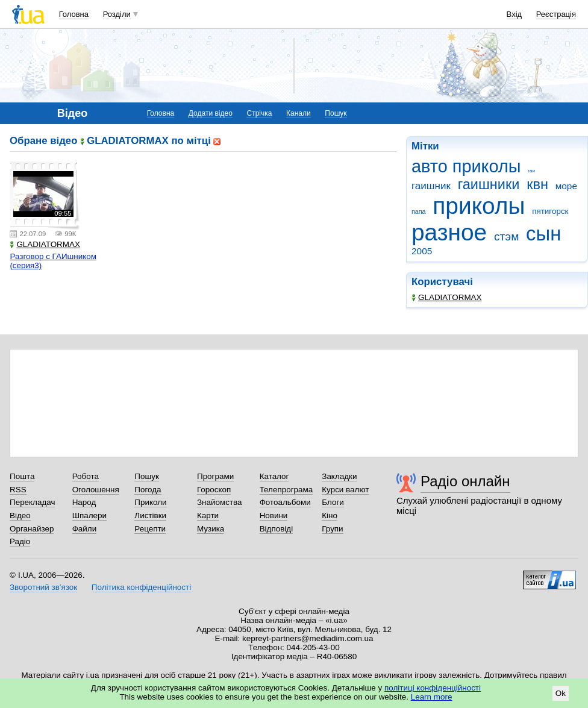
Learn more (432, 697)
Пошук (336, 113)
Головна (74, 14)
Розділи (117, 14)
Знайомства (220, 502)
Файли (85, 529)
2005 (422, 251)
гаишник (431, 186)
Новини (274, 515)
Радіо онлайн (465, 481)
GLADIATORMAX (447, 297)
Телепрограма (286, 490)
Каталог (274, 476)
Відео (20, 515)
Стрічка (259, 113)
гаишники (489, 184)
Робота (86, 476)
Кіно (330, 515)
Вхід (514, 14)
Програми (215, 476)
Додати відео (211, 113)
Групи (332, 529)
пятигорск (550, 211)
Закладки (339, 476)
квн (537, 184)
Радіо (20, 541)
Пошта (22, 476)
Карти (208, 515)
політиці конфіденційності (433, 688)
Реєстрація (556, 14)
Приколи (150, 502)
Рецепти (150, 529)
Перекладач (32, 502)
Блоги (333, 502)
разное (449, 232)
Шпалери (89, 515)
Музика (211, 529)
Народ (84, 502)
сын (543, 233)
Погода (148, 490)
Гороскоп (214, 490)
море (566, 186)
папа (419, 211)
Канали (299, 113)
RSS (18, 490)
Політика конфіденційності (141, 587)
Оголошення (96, 490)
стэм (506, 237)
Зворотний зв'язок (43, 587)
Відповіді (277, 529)
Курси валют (345, 490)
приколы (479, 206)
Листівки (150, 515)
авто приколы (466, 166)
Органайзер (32, 529)
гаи (531, 171)
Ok (561, 693)
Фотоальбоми (285, 502)
